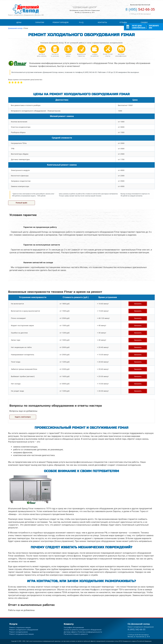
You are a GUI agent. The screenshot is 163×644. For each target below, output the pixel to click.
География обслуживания (74, 627)
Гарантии (40, 22)
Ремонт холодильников (18, 632)
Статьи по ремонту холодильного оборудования (83, 630)
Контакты (102, 22)
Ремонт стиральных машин (20, 627)
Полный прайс (22, 203)
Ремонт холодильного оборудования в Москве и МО (26, 15)
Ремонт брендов (61, 22)
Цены (19, 22)
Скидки (144, 22)
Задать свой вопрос (23, 417)
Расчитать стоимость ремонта (76, 634)
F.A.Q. (81, 22)
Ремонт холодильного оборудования (24, 630)
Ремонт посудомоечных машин (22, 634)
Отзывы (123, 22)
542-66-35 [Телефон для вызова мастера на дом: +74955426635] (140, 9)
